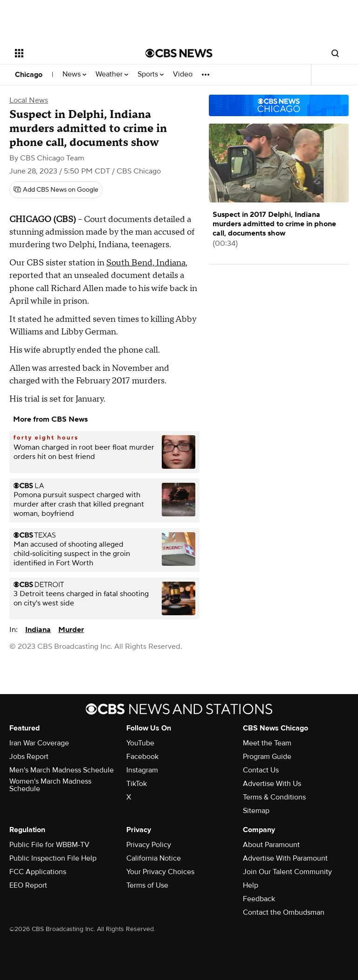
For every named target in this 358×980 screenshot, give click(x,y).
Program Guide (267, 757)
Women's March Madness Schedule (50, 785)
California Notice (154, 858)
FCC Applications (38, 872)
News (74, 74)
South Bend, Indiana (146, 263)
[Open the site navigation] (70, 53)
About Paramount (271, 845)
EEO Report (28, 885)
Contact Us (261, 770)
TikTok (137, 784)
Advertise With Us (272, 784)
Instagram (142, 770)
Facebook (142, 757)
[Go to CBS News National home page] (179, 53)
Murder (71, 630)
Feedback (259, 899)
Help (251, 885)
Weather (112, 74)
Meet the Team (267, 743)
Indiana (38, 630)
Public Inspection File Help (53, 858)
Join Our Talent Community (287, 872)
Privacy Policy (149, 845)
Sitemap (256, 811)
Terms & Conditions (274, 797)
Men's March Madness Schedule (62, 770)
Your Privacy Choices (160, 872)
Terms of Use (147, 885)
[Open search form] (335, 53)
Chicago (29, 75)
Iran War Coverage (39, 743)
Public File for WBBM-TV (49, 845)
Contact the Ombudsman (284, 912)
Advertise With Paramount (285, 858)
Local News (29, 100)
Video (183, 74)
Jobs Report (29, 757)
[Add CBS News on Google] (56, 190)
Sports (151, 74)
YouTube (140, 743)
